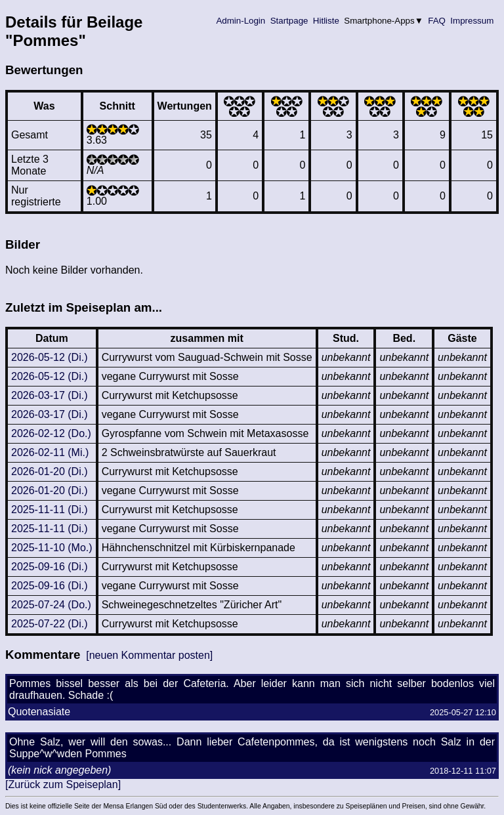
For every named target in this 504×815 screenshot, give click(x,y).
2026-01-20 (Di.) (50, 471)
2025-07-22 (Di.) (50, 624)
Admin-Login (241, 21)
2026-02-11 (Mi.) (50, 452)
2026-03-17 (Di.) (50, 395)
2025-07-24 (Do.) (51, 605)
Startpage (289, 21)
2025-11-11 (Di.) (50, 510)
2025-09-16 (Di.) (50, 567)
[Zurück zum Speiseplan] (63, 784)
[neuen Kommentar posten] (149, 655)
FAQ (437, 21)
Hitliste (326, 21)
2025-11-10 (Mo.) (52, 548)
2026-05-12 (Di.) (50, 357)
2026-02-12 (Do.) (51, 433)
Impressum (472, 21)
